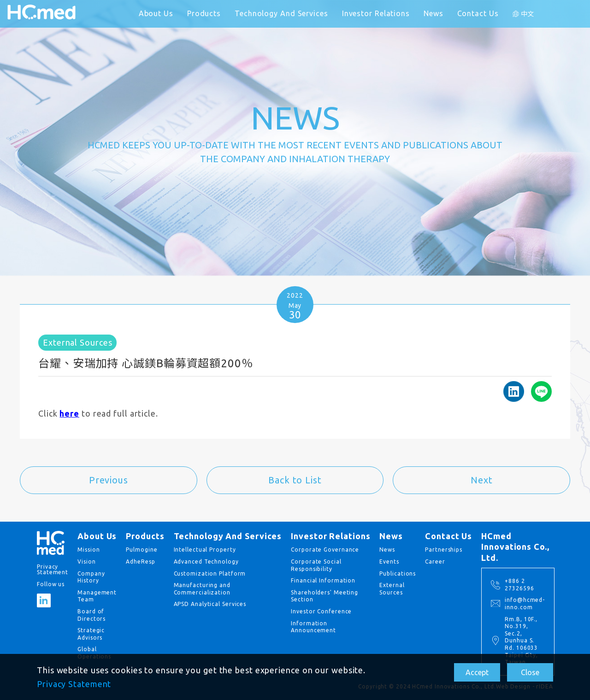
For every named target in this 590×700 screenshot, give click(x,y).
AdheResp (140, 562)
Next (482, 480)
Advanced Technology (206, 562)
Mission (88, 550)
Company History (91, 577)
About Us (156, 13)
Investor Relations (376, 13)
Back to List (295, 480)
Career (435, 562)
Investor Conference (321, 611)
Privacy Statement (74, 684)
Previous (109, 480)
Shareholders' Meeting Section (324, 596)
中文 (528, 14)
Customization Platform (210, 574)
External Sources (392, 589)
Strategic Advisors (91, 634)
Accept (477, 672)
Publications (398, 574)
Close (530, 672)
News (434, 13)
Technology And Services (281, 13)
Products (204, 13)
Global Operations (94, 653)
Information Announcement (313, 627)
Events (389, 562)
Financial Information (323, 580)
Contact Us (478, 13)
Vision (86, 562)
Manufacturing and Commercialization (202, 589)
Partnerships (444, 550)
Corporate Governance (325, 550)
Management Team (97, 596)
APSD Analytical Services (210, 604)
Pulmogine (142, 550)
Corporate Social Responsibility (316, 565)
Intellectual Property (205, 550)
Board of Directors (91, 615)
